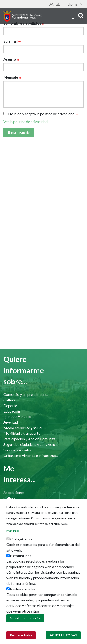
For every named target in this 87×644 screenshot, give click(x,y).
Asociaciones (14, 492)
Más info (13, 531)
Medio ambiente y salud (23, 428)
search (81, 16)
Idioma (74, 4)
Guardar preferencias (25, 618)
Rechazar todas (21, 635)
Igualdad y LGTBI (17, 417)
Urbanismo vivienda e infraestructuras (32, 455)
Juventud (11, 422)
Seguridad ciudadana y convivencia (31, 444)
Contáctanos (51, 4)
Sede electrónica (58, 4)
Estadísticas (21, 556)
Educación (12, 411)
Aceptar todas (63, 635)
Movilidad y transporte (22, 433)
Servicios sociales (17, 450)
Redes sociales (23, 589)
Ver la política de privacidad (26, 122)
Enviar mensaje (19, 132)
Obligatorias (21, 539)
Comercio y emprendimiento (26, 394)
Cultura (9, 400)
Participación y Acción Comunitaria (32, 439)
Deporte (10, 405)
